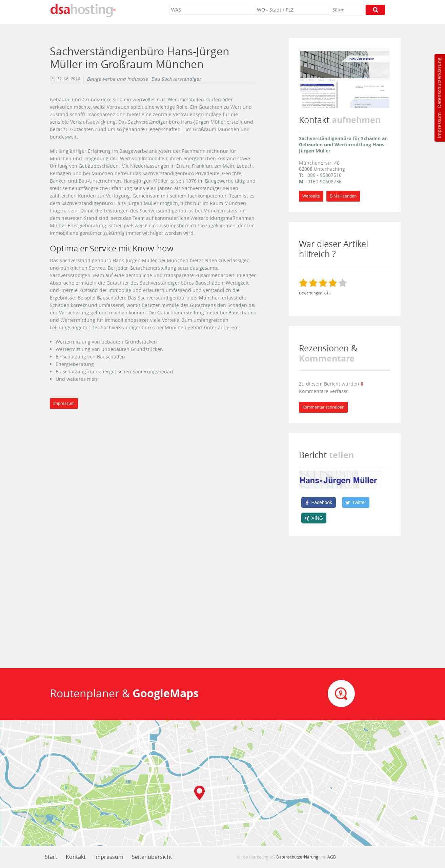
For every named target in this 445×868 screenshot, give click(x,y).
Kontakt (76, 857)
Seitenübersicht (152, 857)
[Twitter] (356, 502)
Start (51, 857)
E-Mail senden (343, 196)
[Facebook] (319, 502)
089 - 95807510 (325, 175)
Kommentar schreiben (323, 407)
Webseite (311, 196)
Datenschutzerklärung (439, 83)
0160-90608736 (325, 181)
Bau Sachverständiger (176, 79)
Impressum (439, 125)
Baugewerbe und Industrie (117, 79)
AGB (332, 857)
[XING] (314, 518)
